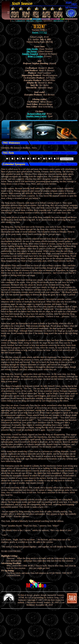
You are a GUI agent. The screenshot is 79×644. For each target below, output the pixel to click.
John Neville (32, 49)
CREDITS (20, 21)
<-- (13, 21)
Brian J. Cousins (35, 56)
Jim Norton (31, 51)
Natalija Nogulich (30, 54)
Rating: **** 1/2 (40, 32)
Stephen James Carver (36, 116)
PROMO (30, 21)
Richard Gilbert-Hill (36, 114)
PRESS (39, 21)
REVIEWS (58, 21)
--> (66, 21)
